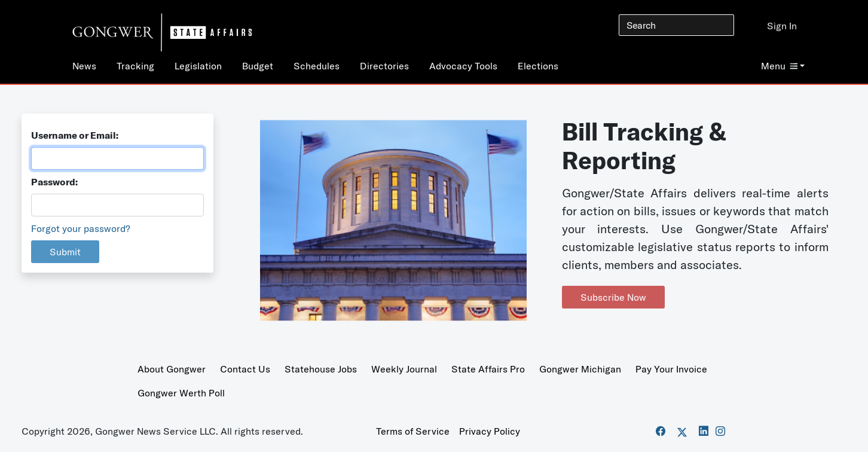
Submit (65, 252)
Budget (258, 66)
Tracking (135, 66)
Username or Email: (75, 135)
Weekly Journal (404, 369)
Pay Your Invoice (671, 369)
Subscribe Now (613, 297)
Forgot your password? (81, 228)
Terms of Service (413, 431)
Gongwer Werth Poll (181, 393)
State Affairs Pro (488, 369)
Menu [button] (779, 66)
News (84, 66)
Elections (538, 66)
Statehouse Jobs (321, 369)
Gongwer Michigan (580, 369)
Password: (54, 182)
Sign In (782, 26)
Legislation (198, 66)
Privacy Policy (490, 431)
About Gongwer (172, 369)
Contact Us (245, 369)
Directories (384, 66)
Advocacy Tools (463, 66)
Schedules (317, 66)
